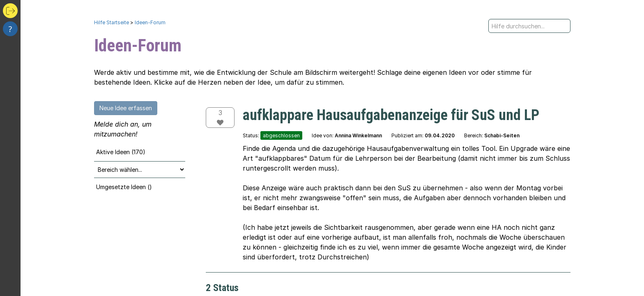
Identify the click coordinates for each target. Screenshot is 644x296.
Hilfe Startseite (112, 22)
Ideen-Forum (150, 22)
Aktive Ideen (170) (121, 152)
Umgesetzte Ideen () (124, 187)
